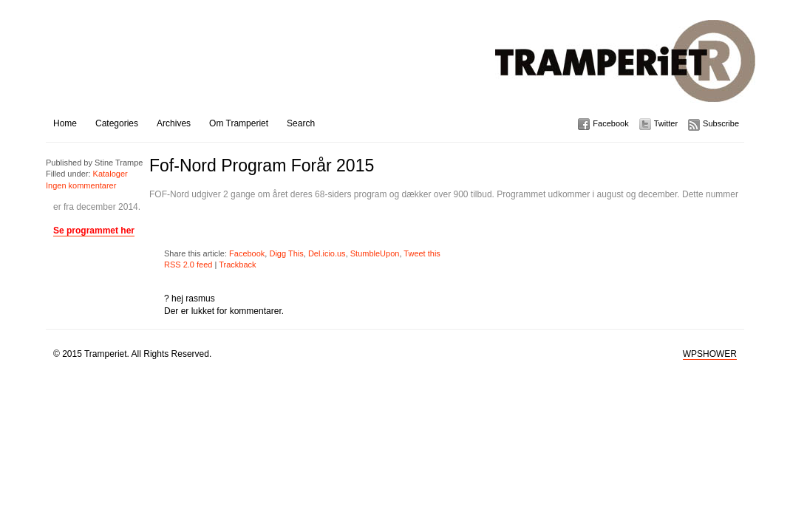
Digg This (286, 253)
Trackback (237, 265)
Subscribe (721, 123)
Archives (174, 123)
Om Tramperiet (239, 123)
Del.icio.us (327, 253)
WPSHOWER (710, 354)
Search (301, 123)
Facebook (610, 123)
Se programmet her (94, 231)
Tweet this (422, 253)
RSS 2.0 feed (188, 265)
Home (65, 123)
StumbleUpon (375, 253)
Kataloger (110, 174)
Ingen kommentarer (81, 185)
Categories (117, 123)
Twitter (666, 123)
